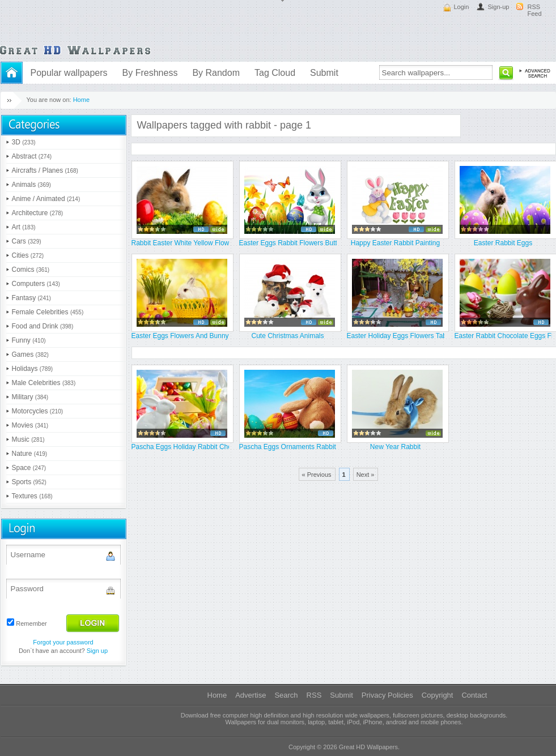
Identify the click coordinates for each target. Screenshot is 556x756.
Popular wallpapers (69, 73)
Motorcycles (38, 411)
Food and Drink (43, 326)
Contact (474, 695)
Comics (31, 270)
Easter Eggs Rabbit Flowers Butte (288, 243)
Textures (32, 496)
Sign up (97, 651)
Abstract (32, 156)
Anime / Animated (46, 199)
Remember (31, 623)
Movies (30, 425)
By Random (216, 73)
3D (24, 142)
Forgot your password (63, 642)
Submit (324, 73)
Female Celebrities (48, 312)
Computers (36, 284)
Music (28, 439)
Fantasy (31, 298)
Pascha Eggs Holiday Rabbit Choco (180, 447)
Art (24, 227)
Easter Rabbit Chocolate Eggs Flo (503, 336)
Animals (31, 185)
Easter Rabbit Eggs (503, 243)
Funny (29, 340)
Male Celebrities (44, 383)
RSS (314, 695)
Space (29, 468)
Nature (30, 454)
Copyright (438, 695)
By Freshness (150, 73)
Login (462, 7)
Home (81, 100)
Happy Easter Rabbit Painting (395, 243)
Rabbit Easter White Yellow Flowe (180, 243)
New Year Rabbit (395, 447)
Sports (29, 482)
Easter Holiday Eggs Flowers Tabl (396, 336)
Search (286, 695)
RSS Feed (535, 10)
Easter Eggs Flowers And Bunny (180, 336)
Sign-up (499, 7)
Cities (28, 255)
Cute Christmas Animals (287, 336)
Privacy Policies (387, 695)
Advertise (251, 695)
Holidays (33, 369)
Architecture (38, 213)
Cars (27, 241)
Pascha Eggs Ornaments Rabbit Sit (288, 447)
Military (30, 397)
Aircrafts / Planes (45, 170)
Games (30, 354)
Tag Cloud (275, 73)
